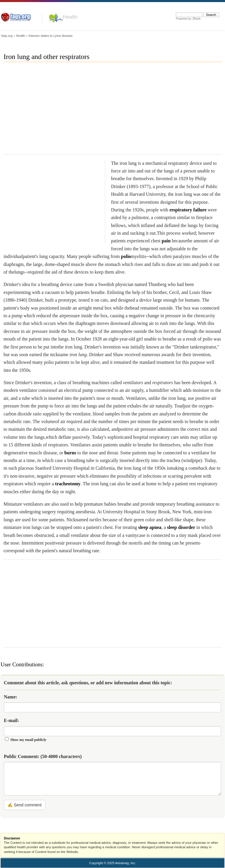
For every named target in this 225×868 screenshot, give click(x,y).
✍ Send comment (25, 805)
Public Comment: (43, 756)
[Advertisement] (74, 111)
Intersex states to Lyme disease (51, 36)
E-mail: (11, 720)
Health (70, 17)
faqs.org (7, 36)
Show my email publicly (28, 740)
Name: (10, 697)
